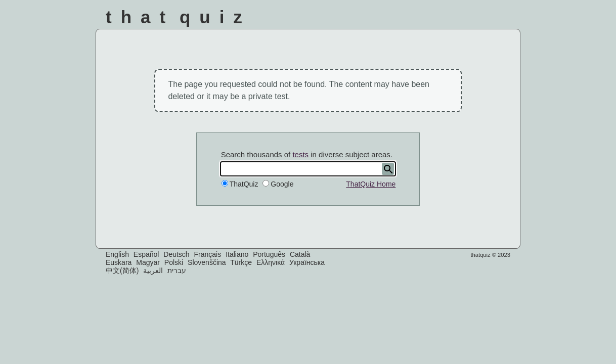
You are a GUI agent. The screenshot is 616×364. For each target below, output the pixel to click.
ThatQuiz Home (371, 184)
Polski (174, 262)
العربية (153, 270)
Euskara (119, 262)
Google (282, 184)
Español (146, 254)
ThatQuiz (244, 184)
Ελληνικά (271, 262)
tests (300, 154)
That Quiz (179, 17)
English (117, 254)
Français (208, 254)
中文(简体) (122, 270)
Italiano (237, 254)
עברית (177, 270)
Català (300, 254)
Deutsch (176, 254)
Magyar (148, 262)
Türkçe (241, 262)
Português (269, 254)
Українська (307, 262)
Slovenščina (207, 262)
